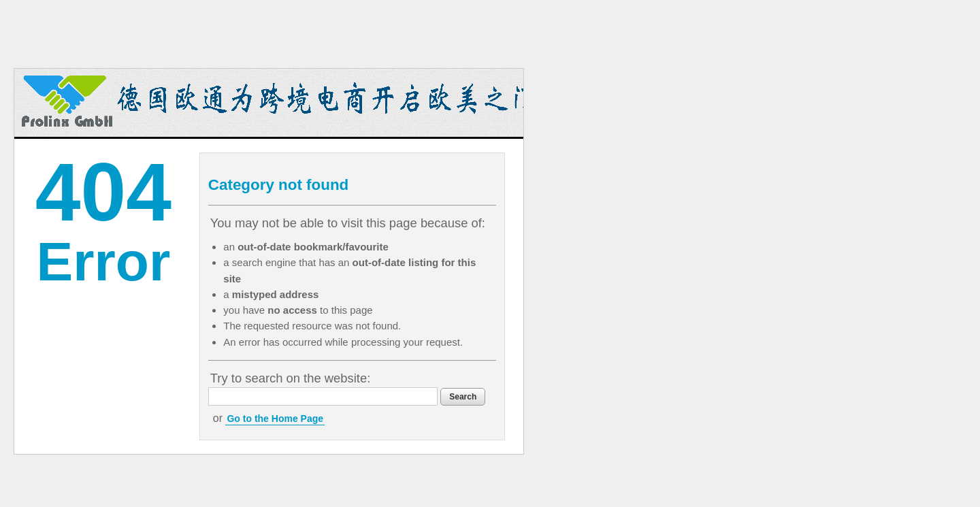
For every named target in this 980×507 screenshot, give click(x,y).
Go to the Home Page (275, 419)
